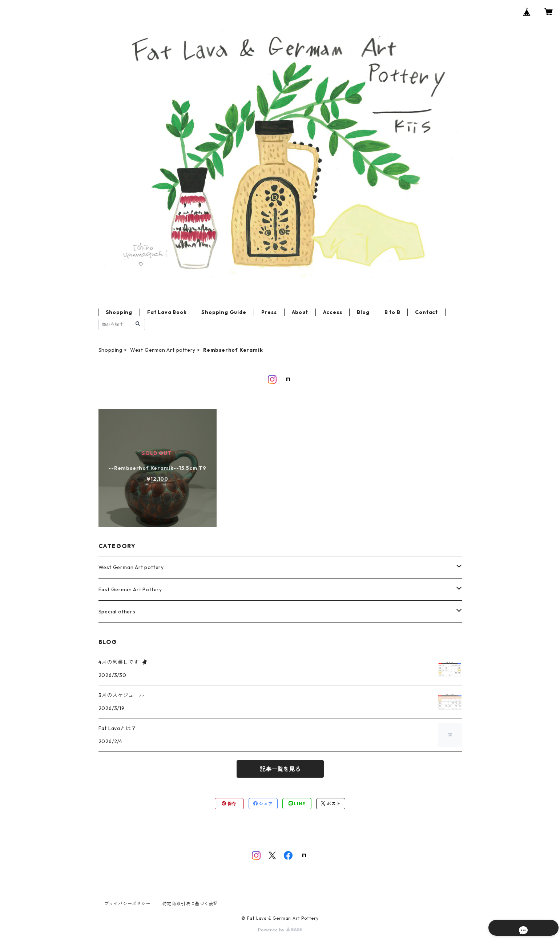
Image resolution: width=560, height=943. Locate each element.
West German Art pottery (163, 350)
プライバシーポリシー (128, 904)
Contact (426, 312)
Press (269, 312)
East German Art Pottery (130, 589)
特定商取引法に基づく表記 (190, 904)
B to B (392, 312)
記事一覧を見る (280, 769)
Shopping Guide (224, 312)
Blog (363, 312)
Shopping (119, 312)
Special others (117, 612)
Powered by (280, 930)
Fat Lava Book (167, 312)
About (300, 312)
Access (333, 312)
